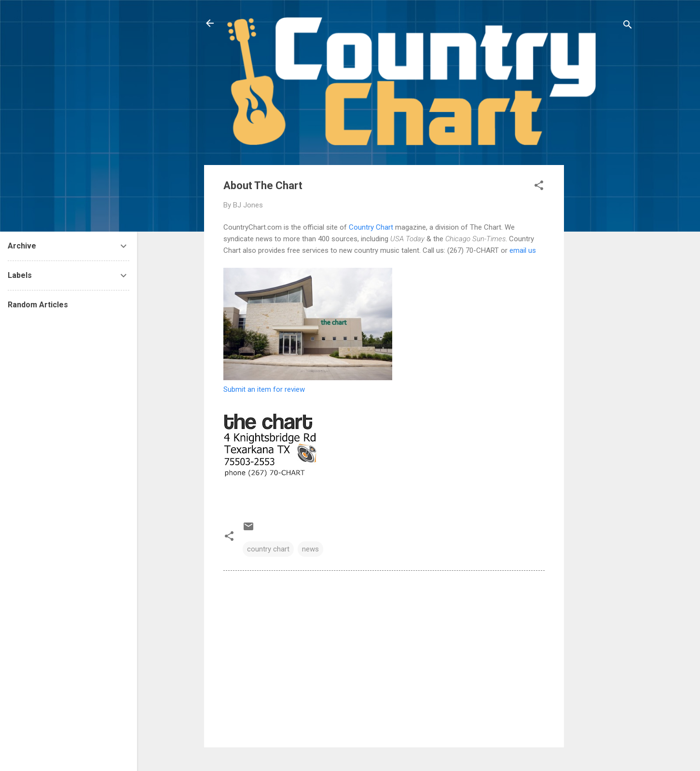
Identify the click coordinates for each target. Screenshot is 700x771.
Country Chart (371, 227)
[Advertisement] (603, 310)
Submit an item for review (264, 389)
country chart (268, 549)
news (310, 549)
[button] (539, 187)
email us (523, 250)
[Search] (628, 26)
